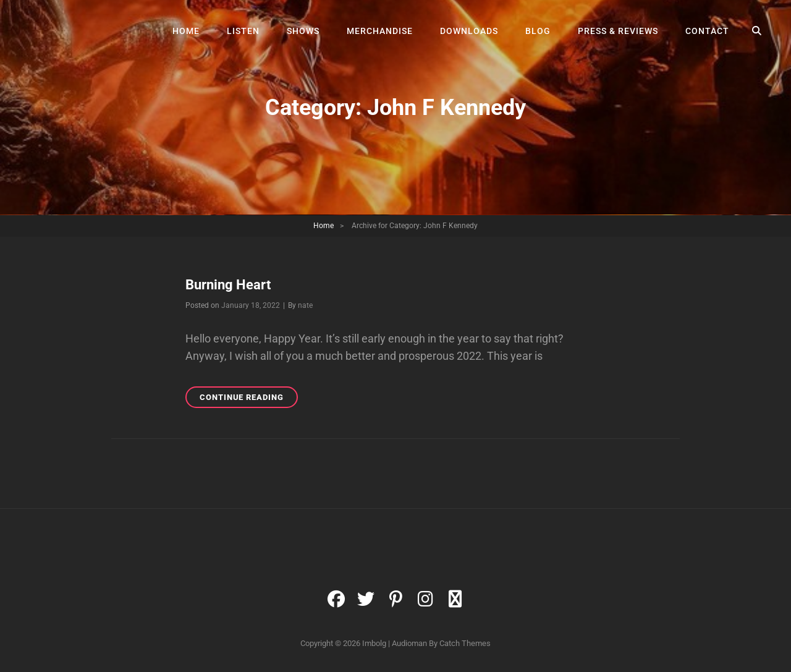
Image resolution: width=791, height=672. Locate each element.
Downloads (469, 31)
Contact (707, 31)
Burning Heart (228, 285)
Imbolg (374, 643)
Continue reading (249, 399)
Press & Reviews (618, 31)
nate (305, 305)
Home (186, 31)
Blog (538, 31)
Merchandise (380, 31)
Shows (303, 31)
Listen (243, 31)
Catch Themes (465, 643)
